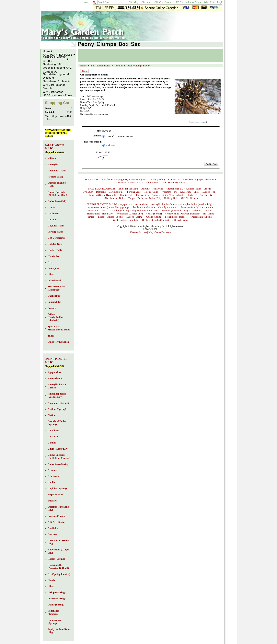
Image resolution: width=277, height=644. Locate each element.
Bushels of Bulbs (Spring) (155, 220)
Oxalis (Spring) (154, 217)
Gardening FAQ (139, 179)
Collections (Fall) (57, 201)
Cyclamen (88, 192)
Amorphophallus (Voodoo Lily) (196, 204)
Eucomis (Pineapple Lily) (175, 210)
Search (98, 179)
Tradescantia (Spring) (201, 217)
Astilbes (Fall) (193, 189)
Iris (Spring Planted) (59, 574)
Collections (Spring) (58, 464)
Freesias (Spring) (57, 516)
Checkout (146, 2)
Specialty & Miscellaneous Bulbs (59, 328)
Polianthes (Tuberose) (176, 217)
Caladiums (147, 207)
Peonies (119, 66)
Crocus (207, 189)
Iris (176, 192)
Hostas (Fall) (151, 192)
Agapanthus (126, 204)
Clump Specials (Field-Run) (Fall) (57, 194)
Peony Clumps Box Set (139, 66)
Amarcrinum (142, 204)
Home (86, 2)
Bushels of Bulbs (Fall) (149, 198)
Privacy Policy (158, 179)
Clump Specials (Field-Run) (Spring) (59, 456)
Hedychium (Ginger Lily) (130, 214)
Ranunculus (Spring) (54, 621)
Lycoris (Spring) (135, 217)
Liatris (51, 580)
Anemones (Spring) (98, 207)
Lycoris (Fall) (209, 192)
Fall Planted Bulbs (101, 66)
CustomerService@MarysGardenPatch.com (151, 232)
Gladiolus (196, 210)
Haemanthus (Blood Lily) (100, 214)
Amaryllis (158, 189)
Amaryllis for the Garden (164, 204)
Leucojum (185, 192)
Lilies (197, 192)
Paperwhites (143, 195)
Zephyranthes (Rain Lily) (126, 220)
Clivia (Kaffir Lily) (190, 207)
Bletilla (135, 207)
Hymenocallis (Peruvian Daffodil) (182, 214)
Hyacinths (166, 192)
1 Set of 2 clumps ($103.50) (119, 136)
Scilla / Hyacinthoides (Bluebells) (180, 195)
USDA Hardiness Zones (188, 2)
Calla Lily (161, 207)
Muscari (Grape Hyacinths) (103, 195)
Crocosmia (92, 210)
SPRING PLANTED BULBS (102, 204)
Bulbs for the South (128, 189)
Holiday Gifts (171, 198)
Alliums (145, 189)
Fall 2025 (111, 145)
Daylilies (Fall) (116, 192)
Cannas (173, 207)
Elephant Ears (139, 210)
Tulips (131, 198)
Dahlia (104, 210)
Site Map (134, 2)
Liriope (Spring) (115, 217)
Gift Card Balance (164, 2)
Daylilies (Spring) (120, 210)
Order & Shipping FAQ (116, 179)
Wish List (209, 2)
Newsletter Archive (126, 183)
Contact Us (174, 179)
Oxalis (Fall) (127, 195)
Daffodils (101, 192)
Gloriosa (208, 210)
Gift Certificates (189, 198)
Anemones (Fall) (174, 189)
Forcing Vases (134, 192)
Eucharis (154, 210)
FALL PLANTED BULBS (102, 189)
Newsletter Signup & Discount (198, 179)
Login (220, 2)
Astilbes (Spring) (120, 207)
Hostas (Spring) (154, 214)
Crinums (207, 207)
